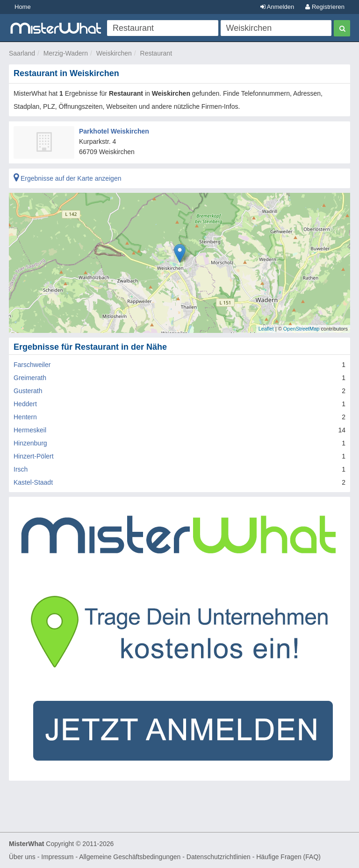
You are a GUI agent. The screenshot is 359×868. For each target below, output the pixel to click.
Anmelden (277, 7)
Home (23, 7)
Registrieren (325, 7)
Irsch (21, 469)
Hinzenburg (30, 443)
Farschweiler (32, 365)
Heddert (25, 404)
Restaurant (156, 53)
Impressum (57, 857)
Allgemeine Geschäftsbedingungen (130, 857)
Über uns (22, 857)
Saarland (22, 53)
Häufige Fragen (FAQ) (288, 857)
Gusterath (28, 391)
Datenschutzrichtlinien (219, 857)
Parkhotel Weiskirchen (114, 131)
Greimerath (30, 378)
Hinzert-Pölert (34, 456)
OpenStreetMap (302, 329)
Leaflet (266, 329)
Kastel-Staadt (33, 482)
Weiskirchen (114, 53)
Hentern (25, 417)
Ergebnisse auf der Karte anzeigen (67, 178)
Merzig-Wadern (66, 53)
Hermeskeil (30, 430)
